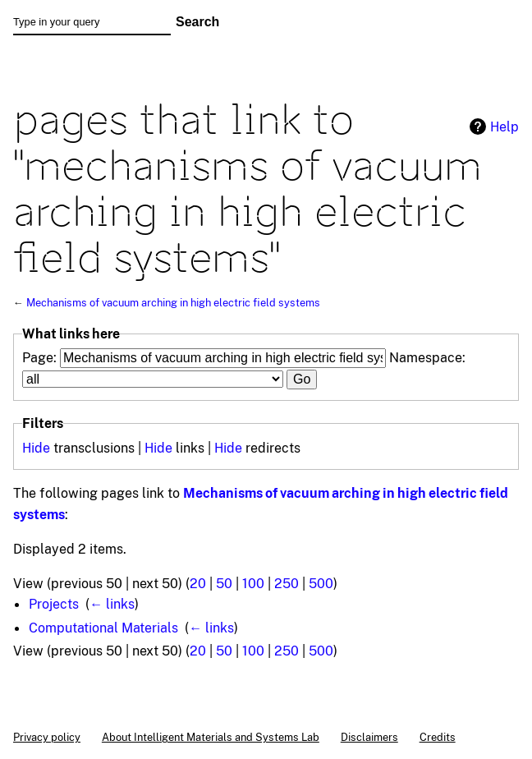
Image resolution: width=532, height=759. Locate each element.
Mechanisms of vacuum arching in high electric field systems (173, 302)
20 (198, 583)
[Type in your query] (92, 22)
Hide (36, 448)
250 (287, 583)
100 (253, 583)
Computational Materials (103, 628)
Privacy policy (47, 737)
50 (224, 583)
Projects (54, 604)
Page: (39, 357)
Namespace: (427, 357)
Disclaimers (369, 737)
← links (112, 604)
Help (504, 126)
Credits (438, 737)
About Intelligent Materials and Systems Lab (211, 737)
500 (321, 583)
